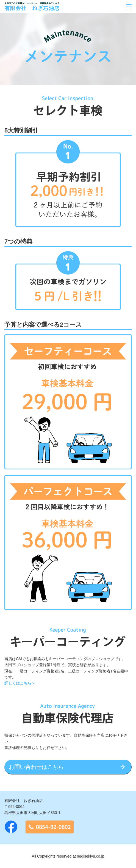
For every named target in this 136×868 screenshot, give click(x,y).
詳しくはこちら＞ (20, 683)
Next (128, 184)
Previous (8, 184)
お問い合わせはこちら (36, 767)
